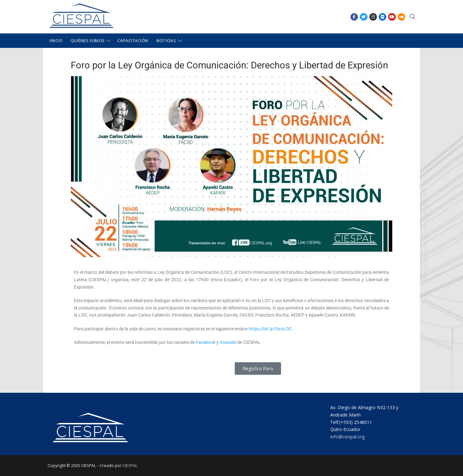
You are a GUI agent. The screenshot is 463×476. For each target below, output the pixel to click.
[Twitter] (363, 17)
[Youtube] (392, 17)
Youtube (228, 342)
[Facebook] (354, 17)
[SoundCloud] (401, 17)
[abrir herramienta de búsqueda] (413, 17)
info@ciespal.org (347, 437)
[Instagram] (373, 17)
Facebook (206, 342)
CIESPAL (130, 466)
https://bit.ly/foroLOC (270, 329)
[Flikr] (382, 17)
